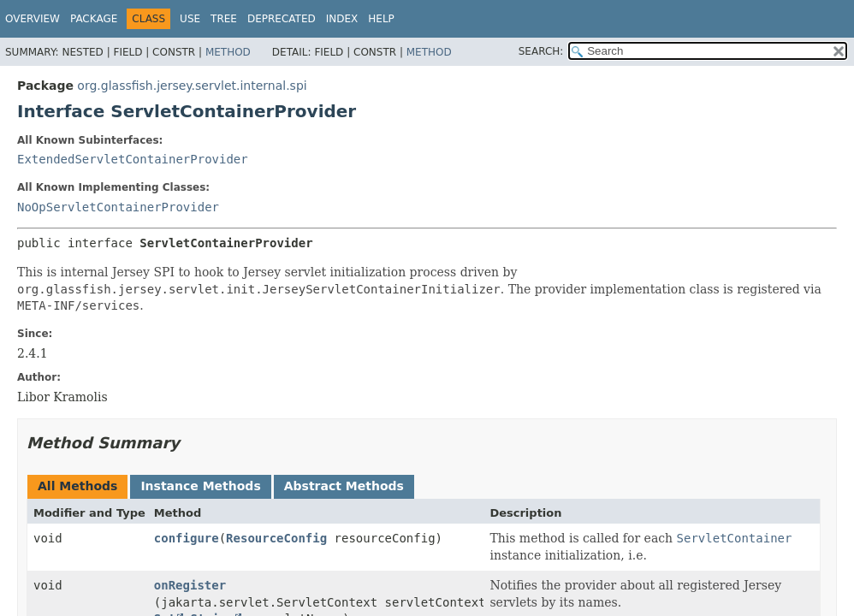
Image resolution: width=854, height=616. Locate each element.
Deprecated (282, 19)
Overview (33, 19)
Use (190, 19)
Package (94, 19)
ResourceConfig (276, 538)
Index (342, 19)
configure (187, 538)
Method (228, 52)
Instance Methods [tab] (200, 486)
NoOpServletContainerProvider (118, 207)
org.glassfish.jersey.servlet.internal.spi (192, 86)
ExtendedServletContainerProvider (133, 159)
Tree (224, 19)
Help (381, 19)
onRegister (190, 585)
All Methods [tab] (77, 486)
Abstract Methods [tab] (344, 486)
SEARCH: (541, 51)
